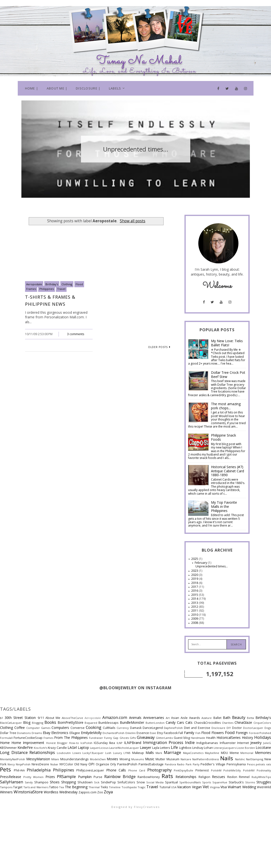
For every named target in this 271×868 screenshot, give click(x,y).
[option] (136, 149)
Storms (250, 782)
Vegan (197, 787)
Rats (167, 776)
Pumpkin (85, 777)
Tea (61, 787)
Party (196, 764)
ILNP (120, 743)
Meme (234, 753)
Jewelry (256, 743)
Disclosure (218, 728)
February (201, 563)
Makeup (138, 753)
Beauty (239, 717)
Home (5, 743)
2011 (195, 611)
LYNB (127, 753)
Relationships (186, 777)
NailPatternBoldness (206, 759)
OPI (91, 764)
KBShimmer (8, 748)
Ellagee (75, 733)
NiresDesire (40, 764)
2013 (195, 603)
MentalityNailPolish (13, 759)
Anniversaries (154, 718)
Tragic (142, 787)
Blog (27, 722)
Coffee (20, 728)
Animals (135, 718)
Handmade (198, 738)
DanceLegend (153, 728)
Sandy (29, 782)
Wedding (249, 787)
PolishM (216, 770)
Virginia (215, 787)
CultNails (109, 728)
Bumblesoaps (109, 723)
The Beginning (76, 787)
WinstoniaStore (28, 792)
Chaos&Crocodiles (207, 723)
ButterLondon (155, 723)
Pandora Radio (175, 764)
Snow (141, 782)
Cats (189, 722)
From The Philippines (71, 738)
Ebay (47, 733)
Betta (250, 718)
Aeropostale (34, 284)
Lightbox (185, 748)
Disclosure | (88, 88)
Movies (112, 759)
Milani (55, 759)
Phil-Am (19, 770)
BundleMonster (132, 722)
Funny (108, 738)
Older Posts (158, 347)
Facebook (171, 733)
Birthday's (52, 284)
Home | (32, 88)
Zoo (100, 792)
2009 (195, 619)
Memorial (247, 753)
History (247, 738)
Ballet (217, 718)
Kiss (36, 748)
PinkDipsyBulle (184, 770)
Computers (60, 728)
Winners (6, 792)
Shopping (69, 782)
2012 (195, 607)
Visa (224, 787)
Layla (156, 748)
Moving (125, 759)
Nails (227, 758)
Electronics (60, 733)
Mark (159, 753)
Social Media (155, 782)
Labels (115, 88)
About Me (53, 718)
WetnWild (264, 787)
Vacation (184, 787)
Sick (97, 782)
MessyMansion (38, 759)
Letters (165, 748)
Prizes (50, 777)
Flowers (218, 733)
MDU (224, 753)
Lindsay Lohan (203, 748)
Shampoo (41, 782)
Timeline (115, 787)
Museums (138, 759)
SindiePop (108, 782)
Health (211, 738)
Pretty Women (34, 777)
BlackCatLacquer (11, 723)
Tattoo (54, 787)
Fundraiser (96, 738)
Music (150, 759)
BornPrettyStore (70, 722)
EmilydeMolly (91, 733)
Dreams (37, 733)
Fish (198, 733)
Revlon (232, 777)
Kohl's (43, 748)
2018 (195, 583)
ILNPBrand (133, 743)
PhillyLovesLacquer (90, 770)
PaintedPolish (127, 764)
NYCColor (66, 764)
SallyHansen (12, 782)
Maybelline (212, 753)
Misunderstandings (74, 759)
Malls (150, 753)
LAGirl (72, 747)
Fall (181, 733)
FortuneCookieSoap (28, 738)
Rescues (219, 777)
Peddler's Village (213, 764)
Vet (206, 787)
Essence (143, 733)
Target (18, 787)
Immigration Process (163, 742)
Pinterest (202, 770)
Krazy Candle (57, 748)
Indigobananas (207, 743)
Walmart (234, 787)
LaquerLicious (99, 748)
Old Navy (81, 764)
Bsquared (91, 723)
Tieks (104, 787)
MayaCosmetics (193, 753)
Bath (227, 718)
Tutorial (165, 787)
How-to (74, 743)
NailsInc (240, 759)
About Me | (57, 88)
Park (189, 764)
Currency (123, 728)
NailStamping (255, 759)
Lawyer (145, 747)
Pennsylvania (236, 764)
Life (174, 747)
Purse (98, 777)
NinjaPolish (23, 764)
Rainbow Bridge (120, 776)
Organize (102, 764)
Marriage (172, 752)
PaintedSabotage (151, 764)
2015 (195, 595)
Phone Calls (116, 770)
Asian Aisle (179, 718)
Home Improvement (28, 743)
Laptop (83, 747)
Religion (204, 777)
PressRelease (11, 777)
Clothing (67, 284)
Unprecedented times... (212, 566)
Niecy (11, 764)
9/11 (41, 718)
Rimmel (244, 777)
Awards (195, 718)
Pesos (251, 764)
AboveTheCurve (72, 718)
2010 (195, 615)
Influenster (228, 743)
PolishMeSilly (232, 770)
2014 (195, 599)
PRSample (66, 776)
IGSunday (101, 743)
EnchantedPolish (114, 733)
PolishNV (249, 770)
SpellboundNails (190, 782)
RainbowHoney (149, 777)
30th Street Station (20, 718)
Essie (153, 733)
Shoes (55, 782)
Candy (171, 722)
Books (50, 722)
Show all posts (133, 221)
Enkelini (131, 733)
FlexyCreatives (147, 807)
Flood (79, 284)
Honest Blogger (57, 743)
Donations (24, 733)
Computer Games (38, 728)
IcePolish (86, 743)
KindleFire (25, 747)
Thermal (94, 787)
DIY (229, 728)
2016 (195, 591)
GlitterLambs (164, 738)
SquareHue (220, 782)
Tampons (6, 787)
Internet (243, 743)
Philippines (47, 289)
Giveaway (146, 737)
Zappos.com (87, 792)
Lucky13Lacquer (93, 753)
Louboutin (64, 753)
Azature (207, 718)
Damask (136, 728)
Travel (61, 289)
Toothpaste (129, 787)
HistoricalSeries (229, 738)
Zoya (108, 792)
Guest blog (182, 738)
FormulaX (6, 738)
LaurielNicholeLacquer (124, 748)
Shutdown (85, 782)
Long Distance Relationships (27, 752)
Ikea (112, 743)
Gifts (133, 738)
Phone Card (137, 770)
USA (174, 787)
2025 (195, 559)
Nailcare (186, 759)
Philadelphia (39, 770)
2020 (195, 575)
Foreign (242, 733)
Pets (5, 769)
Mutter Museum (167, 759)
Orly (113, 764)
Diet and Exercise (197, 728)
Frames (31, 289)
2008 (195, 623)
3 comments (76, 334)
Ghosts (124, 738)
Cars (180, 722)
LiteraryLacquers (225, 748)
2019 (195, 579)
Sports (207, 782)
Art (168, 718)
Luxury (118, 753)
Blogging (38, 723)
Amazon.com (115, 717)
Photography (159, 770)
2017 (195, 587)
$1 (2, 718)
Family (189, 733)
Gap (116, 738)
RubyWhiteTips (261, 777)
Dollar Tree (8, 733)
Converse (78, 728)
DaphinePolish (173, 728)
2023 (195, 571)
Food (230, 732)
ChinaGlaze (243, 722)
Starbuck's (236, 782)
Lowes (77, 753)
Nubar (54, 764)
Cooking (94, 727)
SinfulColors (126, 782)
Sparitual (171, 782)
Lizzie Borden (246, 748)
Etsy (160, 733)
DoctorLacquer (253, 728)
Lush (108, 753)
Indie (190, 742)
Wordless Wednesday (61, 792)
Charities (228, 723)
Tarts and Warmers (36, 787)
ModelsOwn (98, 759)
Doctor (237, 728)
